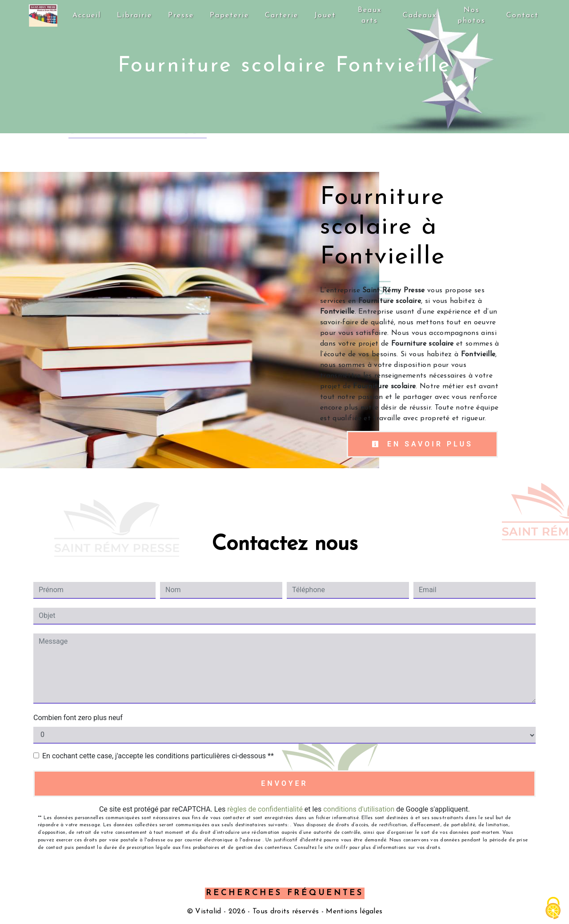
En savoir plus (422, 444)
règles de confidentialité (265, 809)
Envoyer (284, 783)
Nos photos (471, 16)
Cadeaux (420, 16)
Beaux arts (370, 16)
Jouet (326, 16)
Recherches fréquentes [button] (285, 893)
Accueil (87, 16)
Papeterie (230, 16)
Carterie (282, 16)
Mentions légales (353, 912)
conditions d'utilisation (359, 809)
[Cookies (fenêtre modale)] (553, 909)
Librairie (135, 16)
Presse (181, 16)
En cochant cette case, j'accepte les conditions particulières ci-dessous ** (158, 756)
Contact (523, 16)
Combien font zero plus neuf (78, 718)
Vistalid (208, 912)
